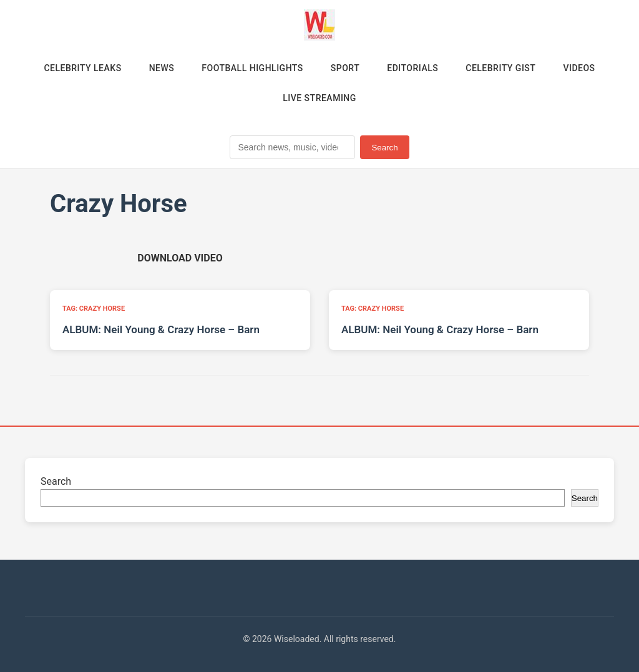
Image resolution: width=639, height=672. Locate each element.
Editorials (412, 68)
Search (384, 148)
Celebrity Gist (500, 68)
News (162, 68)
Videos (579, 68)
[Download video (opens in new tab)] (180, 258)
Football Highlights (252, 68)
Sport (345, 68)
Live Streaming (319, 98)
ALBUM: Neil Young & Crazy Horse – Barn (161, 329)
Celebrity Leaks (82, 68)
